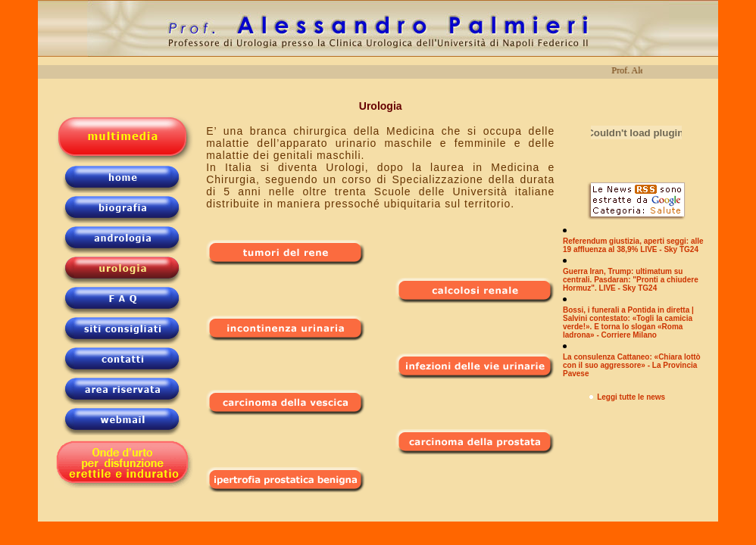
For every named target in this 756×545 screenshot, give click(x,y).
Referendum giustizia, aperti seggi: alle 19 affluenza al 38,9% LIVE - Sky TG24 (633, 245)
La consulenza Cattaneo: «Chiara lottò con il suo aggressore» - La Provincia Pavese (632, 365)
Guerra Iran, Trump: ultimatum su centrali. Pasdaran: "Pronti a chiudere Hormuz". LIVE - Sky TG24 (631, 280)
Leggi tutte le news (631, 397)
